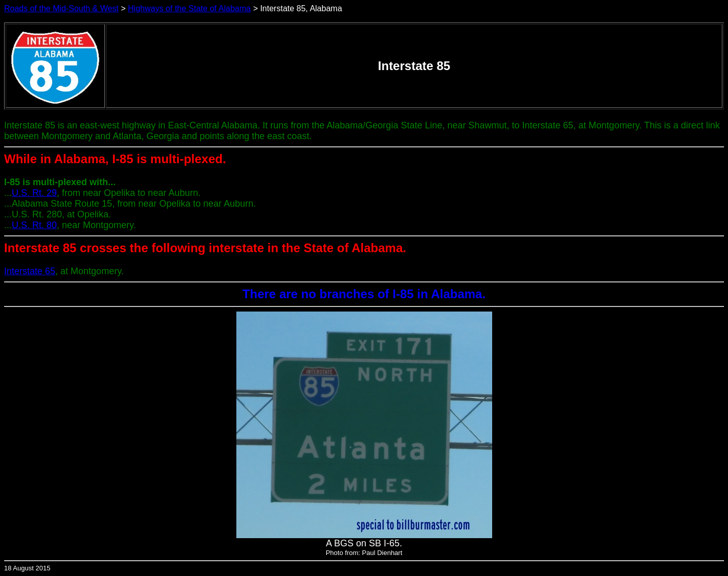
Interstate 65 (30, 271)
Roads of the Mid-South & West (61, 8)
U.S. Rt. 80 (34, 225)
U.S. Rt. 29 (34, 193)
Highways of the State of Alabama (189, 8)
